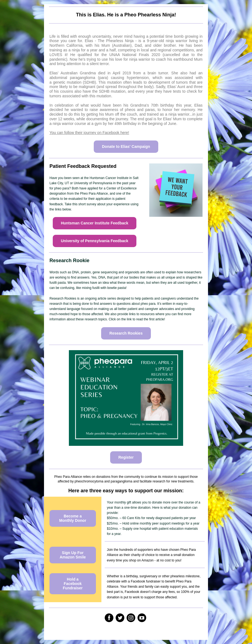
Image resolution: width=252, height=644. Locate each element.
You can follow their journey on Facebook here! (89, 133)
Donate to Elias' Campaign (126, 147)
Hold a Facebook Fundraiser (73, 584)
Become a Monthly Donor (73, 518)
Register (126, 457)
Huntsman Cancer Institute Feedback (95, 223)
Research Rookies (126, 333)
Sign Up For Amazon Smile (73, 555)
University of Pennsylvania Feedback (95, 241)
